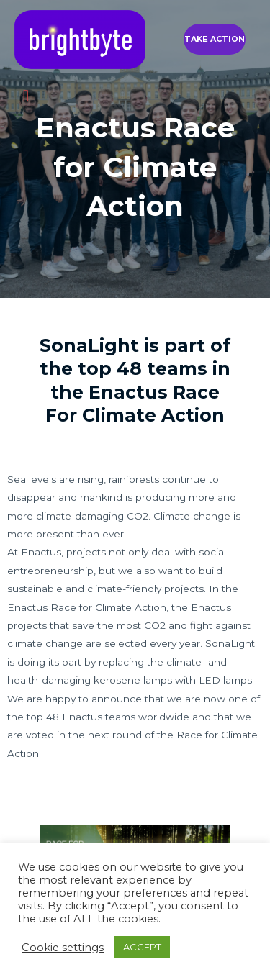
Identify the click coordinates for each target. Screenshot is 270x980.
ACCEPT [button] (142, 947)
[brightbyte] (80, 40)
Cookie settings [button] (63, 948)
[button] (215, 39)
